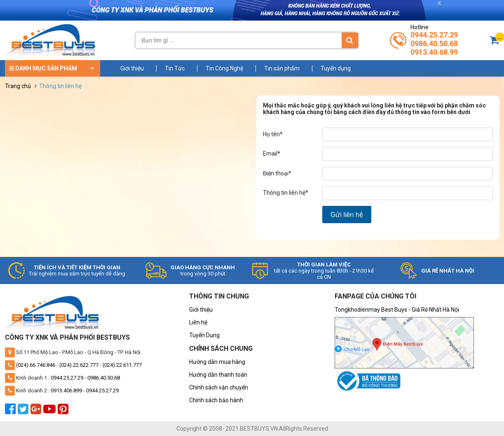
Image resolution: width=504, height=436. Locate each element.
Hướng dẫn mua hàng (217, 362)
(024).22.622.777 (79, 365)
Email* (272, 154)
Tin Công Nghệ (224, 68)
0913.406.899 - (68, 391)
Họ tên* (273, 134)
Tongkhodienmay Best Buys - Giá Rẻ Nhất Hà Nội (397, 310)
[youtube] (50, 411)
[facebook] (11, 411)
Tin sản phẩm (282, 68)
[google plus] (37, 411)
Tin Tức (175, 68)
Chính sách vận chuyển (219, 387)
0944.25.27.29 (434, 35)
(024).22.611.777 (122, 365)
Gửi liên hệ (347, 215)
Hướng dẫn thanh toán (218, 375)
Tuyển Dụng (204, 335)
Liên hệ (198, 322)
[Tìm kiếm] (350, 40)
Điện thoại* (277, 173)
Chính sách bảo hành (216, 400)
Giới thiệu (132, 68)
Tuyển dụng (336, 68)
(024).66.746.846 (36, 365)
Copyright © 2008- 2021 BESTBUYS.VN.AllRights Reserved (252, 429)
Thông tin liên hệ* (286, 193)
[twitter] (24, 411)
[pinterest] (64, 411)
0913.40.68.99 (434, 52)
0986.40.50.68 (434, 43)
